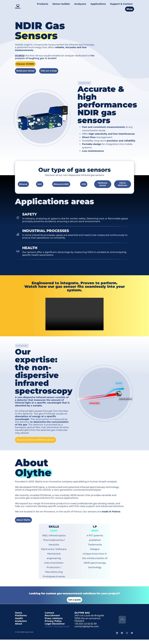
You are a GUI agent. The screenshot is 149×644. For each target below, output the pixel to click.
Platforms (21, 620)
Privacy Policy (53, 625)
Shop (130, 7)
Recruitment (52, 620)
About (19, 628)
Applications (100, 3)
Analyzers (83, 3)
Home (19, 617)
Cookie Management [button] (57, 631)
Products (48, 3)
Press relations (54, 623)
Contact (49, 617)
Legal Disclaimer (55, 628)
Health (19, 623)
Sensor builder (65, 3)
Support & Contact (122, 3)
